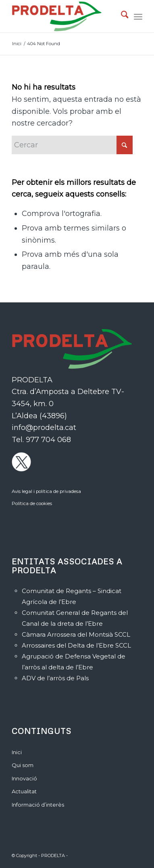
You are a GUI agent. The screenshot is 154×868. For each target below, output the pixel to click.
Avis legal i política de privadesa (46, 491)
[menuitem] (121, 16)
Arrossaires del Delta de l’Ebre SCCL (76, 645)
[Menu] (138, 16)
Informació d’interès (38, 805)
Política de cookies (32, 503)
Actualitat (24, 791)
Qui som (23, 765)
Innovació (24, 778)
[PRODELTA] (64, 16)
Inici (17, 752)
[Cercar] (121, 16)
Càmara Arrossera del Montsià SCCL (76, 634)
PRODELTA (53, 855)
